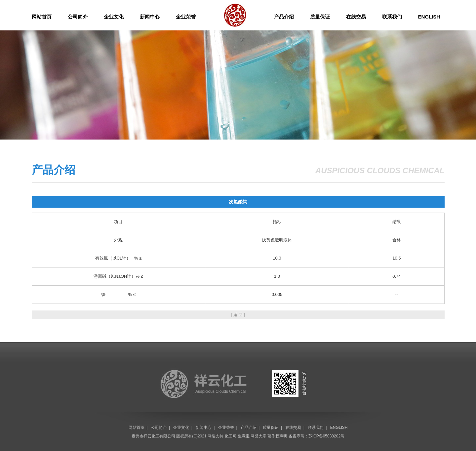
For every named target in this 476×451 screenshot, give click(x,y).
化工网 (230, 436)
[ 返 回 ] (238, 315)
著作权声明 (277, 436)
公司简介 (78, 17)
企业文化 (114, 17)
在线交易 (356, 17)
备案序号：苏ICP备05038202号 (317, 436)
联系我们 (392, 17)
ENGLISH (429, 17)
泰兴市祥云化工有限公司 (153, 436)
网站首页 (42, 17)
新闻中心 (150, 17)
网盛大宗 (258, 436)
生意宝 (244, 436)
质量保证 (320, 17)
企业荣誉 (186, 17)
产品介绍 (284, 17)
